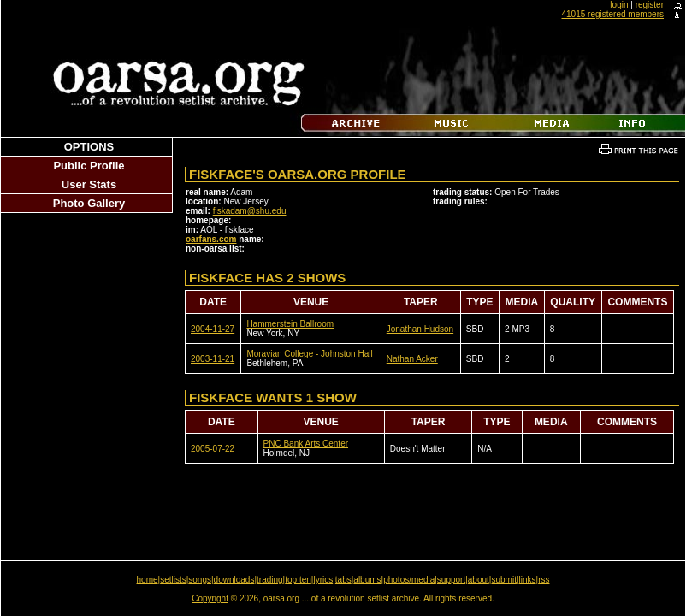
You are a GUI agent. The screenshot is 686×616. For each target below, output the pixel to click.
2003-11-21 (213, 359)
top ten (298, 580)
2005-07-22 (213, 449)
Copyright (210, 598)
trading (270, 580)
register (650, 5)
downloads (234, 580)
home (148, 580)
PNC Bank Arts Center (306, 444)
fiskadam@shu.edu (250, 211)
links (528, 580)
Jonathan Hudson (420, 329)
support (451, 580)
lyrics (323, 580)
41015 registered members (612, 14)
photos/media (409, 580)
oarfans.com (211, 239)
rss (544, 580)
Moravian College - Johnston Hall (309, 354)
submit (503, 580)
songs (200, 580)
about (479, 580)
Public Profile (89, 166)
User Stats (89, 184)
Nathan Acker (412, 359)
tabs (343, 580)
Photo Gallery (89, 203)
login (619, 5)
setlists (173, 580)
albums (367, 580)
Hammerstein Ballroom (290, 324)
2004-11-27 (213, 329)
